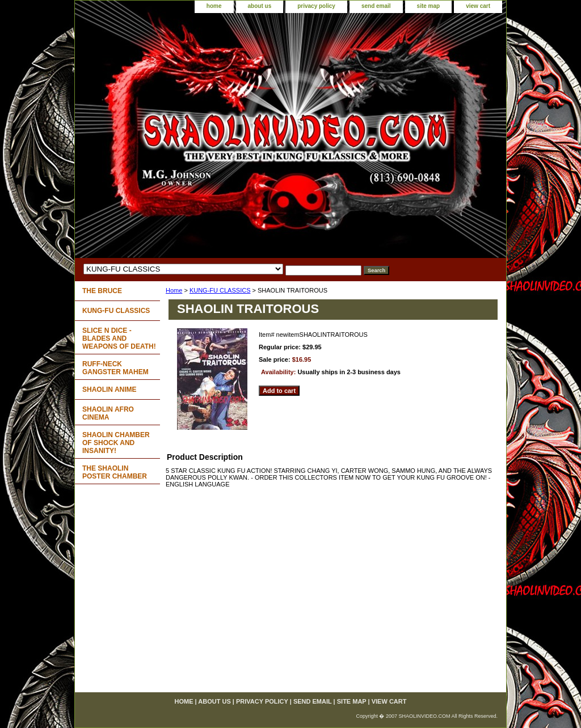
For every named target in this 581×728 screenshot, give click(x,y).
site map (429, 6)
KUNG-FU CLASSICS (220, 290)
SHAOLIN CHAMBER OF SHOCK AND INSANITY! (116, 443)
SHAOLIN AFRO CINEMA (108, 413)
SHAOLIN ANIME (110, 390)
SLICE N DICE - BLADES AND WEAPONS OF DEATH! (119, 338)
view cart (478, 6)
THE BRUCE (102, 291)
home (214, 6)
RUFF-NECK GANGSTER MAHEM (115, 368)
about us (260, 6)
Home (174, 290)
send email (376, 6)
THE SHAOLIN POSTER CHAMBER (115, 472)
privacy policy (316, 6)
